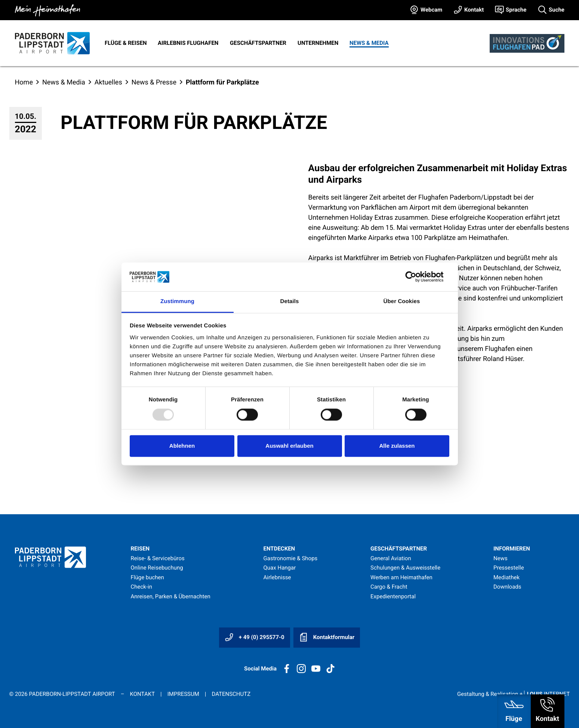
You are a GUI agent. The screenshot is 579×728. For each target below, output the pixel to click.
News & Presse (154, 82)
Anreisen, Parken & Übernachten (171, 596)
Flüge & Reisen (126, 43)
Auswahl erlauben (289, 446)
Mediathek (506, 577)
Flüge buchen (147, 577)
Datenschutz (231, 694)
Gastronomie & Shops (291, 558)
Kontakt (474, 10)
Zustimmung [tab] (177, 301)
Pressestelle (509, 568)
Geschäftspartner (258, 43)
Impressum (183, 694)
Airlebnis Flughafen (188, 43)
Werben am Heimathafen (401, 577)
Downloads (507, 587)
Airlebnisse (277, 577)
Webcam (431, 10)
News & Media (369, 43)
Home (24, 82)
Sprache (516, 10)
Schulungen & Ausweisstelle (405, 568)
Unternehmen (318, 43)
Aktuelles (108, 82)
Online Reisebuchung (157, 568)
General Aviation (391, 558)
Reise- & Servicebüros (158, 558)
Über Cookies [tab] (402, 301)
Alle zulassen (397, 446)
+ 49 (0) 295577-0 (255, 638)
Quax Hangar (280, 568)
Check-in (142, 587)
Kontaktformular (327, 638)
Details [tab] (290, 301)
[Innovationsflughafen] (527, 43)
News (501, 558)
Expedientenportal (393, 596)
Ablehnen (182, 446)
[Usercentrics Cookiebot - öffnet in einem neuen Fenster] (417, 277)
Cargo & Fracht (389, 587)
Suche (557, 10)
